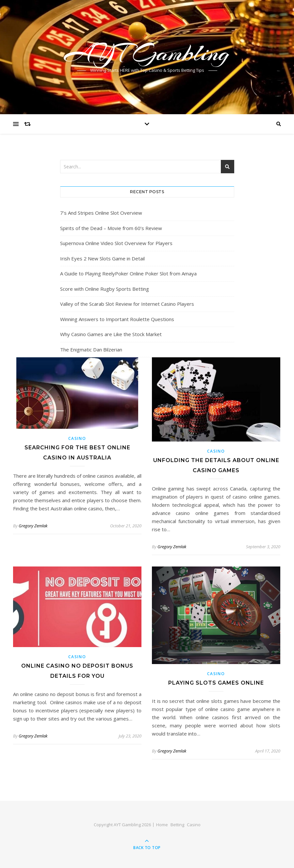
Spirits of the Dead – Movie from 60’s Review (111, 228)
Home (162, 825)
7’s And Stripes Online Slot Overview (101, 213)
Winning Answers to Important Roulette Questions (117, 319)
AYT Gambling (147, 53)
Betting (177, 825)
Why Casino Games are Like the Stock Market (111, 334)
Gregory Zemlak (33, 526)
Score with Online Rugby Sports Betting (105, 289)
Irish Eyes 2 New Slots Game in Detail (102, 258)
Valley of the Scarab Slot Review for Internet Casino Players (127, 304)
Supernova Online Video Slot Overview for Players (116, 243)
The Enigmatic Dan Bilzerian (91, 349)
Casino (77, 438)
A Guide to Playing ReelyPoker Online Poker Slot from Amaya (128, 273)
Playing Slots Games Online (216, 683)
